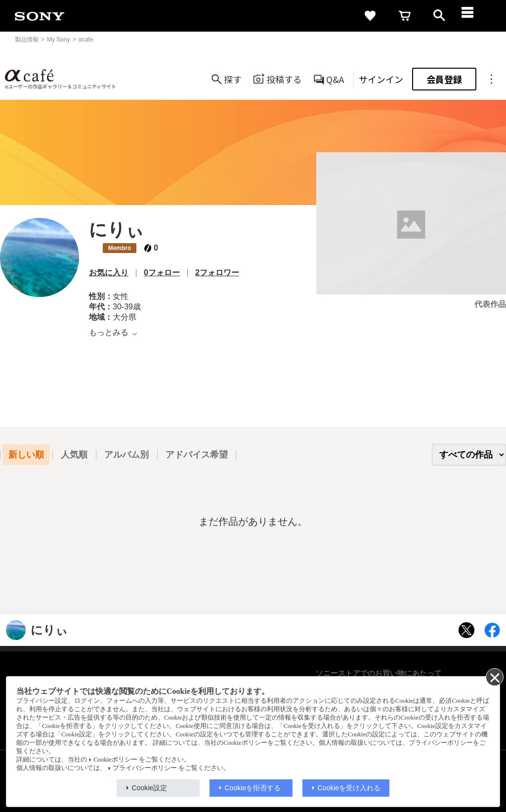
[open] (439, 16)
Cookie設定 (150, 788)
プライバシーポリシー (145, 768)
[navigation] (474, 16)
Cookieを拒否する (253, 788)
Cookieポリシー (115, 760)
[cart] (405, 16)
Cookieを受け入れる (349, 788)
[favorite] (370, 16)
